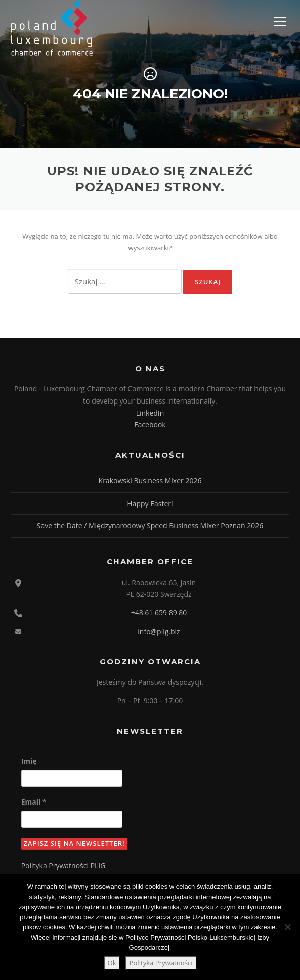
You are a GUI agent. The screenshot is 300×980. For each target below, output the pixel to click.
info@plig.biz (159, 631)
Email (34, 802)
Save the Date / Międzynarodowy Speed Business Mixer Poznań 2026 (150, 526)
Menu (280, 21)
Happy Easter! (150, 503)
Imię (29, 761)
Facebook (150, 425)
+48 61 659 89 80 (159, 613)
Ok (112, 963)
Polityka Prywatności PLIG (63, 865)
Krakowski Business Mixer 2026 (150, 481)
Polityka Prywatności (161, 963)
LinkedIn (150, 413)
